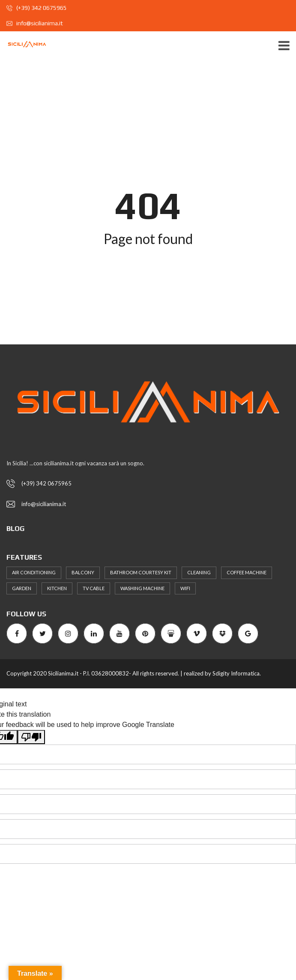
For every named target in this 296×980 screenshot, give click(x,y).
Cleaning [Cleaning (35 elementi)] (199, 572)
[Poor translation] (31, 737)
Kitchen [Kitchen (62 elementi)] (57, 588)
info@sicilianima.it (35, 23)
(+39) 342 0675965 (37, 8)
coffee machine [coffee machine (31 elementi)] (247, 572)
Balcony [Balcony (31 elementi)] (83, 572)
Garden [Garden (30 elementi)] (22, 588)
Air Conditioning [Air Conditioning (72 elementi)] (34, 572)
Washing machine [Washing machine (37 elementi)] (142, 588)
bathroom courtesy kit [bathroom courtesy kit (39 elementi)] (141, 572)
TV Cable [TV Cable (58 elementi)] (94, 588)
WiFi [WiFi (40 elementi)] (185, 588)
